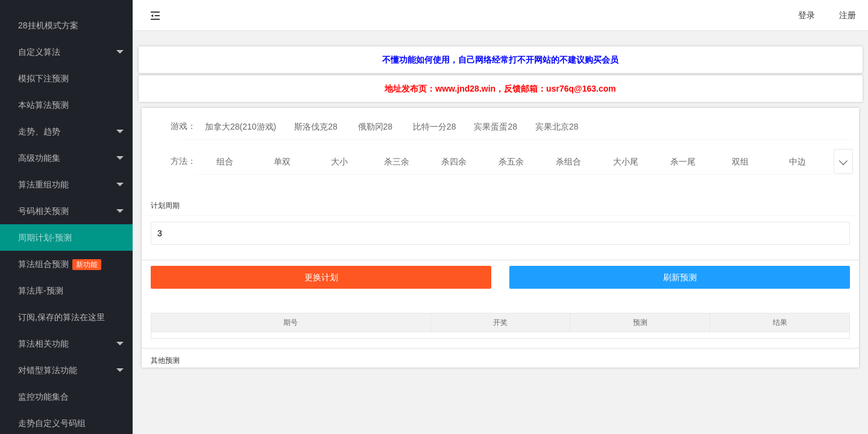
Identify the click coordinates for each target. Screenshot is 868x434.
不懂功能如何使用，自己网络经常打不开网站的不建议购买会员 (500, 60)
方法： (183, 161)
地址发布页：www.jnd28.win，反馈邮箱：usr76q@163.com (500, 89)
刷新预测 (680, 277)
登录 (807, 15)
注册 (848, 15)
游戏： (183, 126)
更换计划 (321, 277)
